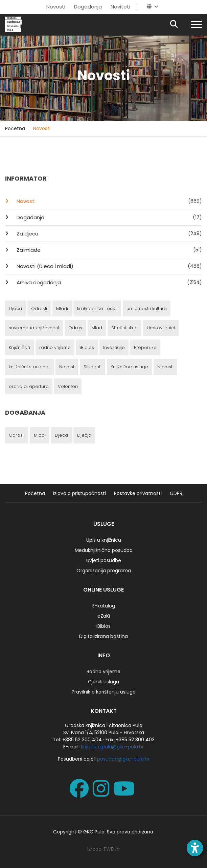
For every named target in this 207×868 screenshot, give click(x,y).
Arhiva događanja (109, 282)
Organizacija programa (104, 571)
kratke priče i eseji (97, 308)
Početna (15, 128)
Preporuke (145, 347)
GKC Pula (94, 832)
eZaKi (104, 616)
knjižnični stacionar (29, 367)
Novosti (56, 7)
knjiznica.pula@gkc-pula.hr (112, 747)
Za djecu (109, 233)
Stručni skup (124, 328)
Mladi (62, 308)
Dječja (84, 435)
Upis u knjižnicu (104, 540)
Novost (67, 367)
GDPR (176, 493)
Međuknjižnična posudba (104, 550)
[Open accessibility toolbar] (195, 848)
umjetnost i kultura (147, 308)
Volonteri (68, 386)
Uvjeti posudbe (104, 560)
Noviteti (120, 7)
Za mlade (109, 250)
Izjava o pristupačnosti (79, 493)
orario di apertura (29, 386)
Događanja (88, 7)
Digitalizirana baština (103, 636)
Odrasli (39, 308)
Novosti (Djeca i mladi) (109, 266)
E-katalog (104, 606)
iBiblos (87, 347)
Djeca (15, 308)
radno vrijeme (55, 347)
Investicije (114, 347)
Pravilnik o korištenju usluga (104, 692)
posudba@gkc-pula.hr (123, 759)
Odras (75, 328)
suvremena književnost (34, 328)
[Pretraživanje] (180, 25)
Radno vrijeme (103, 671)
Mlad (97, 328)
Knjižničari (19, 347)
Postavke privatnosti (138, 493)
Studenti (93, 367)
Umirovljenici (161, 328)
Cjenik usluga (103, 682)
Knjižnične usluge (129, 367)
